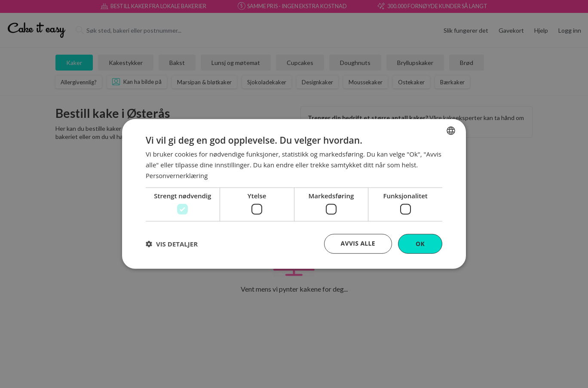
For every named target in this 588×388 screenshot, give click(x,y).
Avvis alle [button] (358, 243)
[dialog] (294, 194)
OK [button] (420, 244)
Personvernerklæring (177, 175)
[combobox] (451, 131)
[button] (172, 244)
